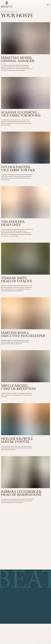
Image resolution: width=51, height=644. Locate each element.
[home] (7, 5)
